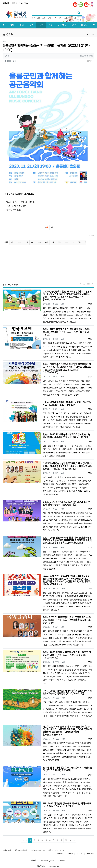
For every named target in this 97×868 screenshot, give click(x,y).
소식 (93, 35)
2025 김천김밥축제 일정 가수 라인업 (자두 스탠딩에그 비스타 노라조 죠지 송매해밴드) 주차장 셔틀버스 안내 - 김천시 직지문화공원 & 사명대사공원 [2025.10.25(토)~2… (67, 296)
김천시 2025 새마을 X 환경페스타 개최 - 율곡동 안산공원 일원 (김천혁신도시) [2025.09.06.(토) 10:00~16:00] (67, 655)
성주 (66, 242)
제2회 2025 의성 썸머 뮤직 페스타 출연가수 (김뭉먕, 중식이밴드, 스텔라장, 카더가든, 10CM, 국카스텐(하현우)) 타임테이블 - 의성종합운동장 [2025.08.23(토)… (68, 731)
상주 (76, 18)
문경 (65, 18)
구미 (49, 18)
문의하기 (80, 854)
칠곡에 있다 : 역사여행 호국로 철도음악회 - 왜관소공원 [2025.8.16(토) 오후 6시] (68, 769)
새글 (14, 3)
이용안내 (70, 854)
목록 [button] (90, 61)
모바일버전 (91, 854)
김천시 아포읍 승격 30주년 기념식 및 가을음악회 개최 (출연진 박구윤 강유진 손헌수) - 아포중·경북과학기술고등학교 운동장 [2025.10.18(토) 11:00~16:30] (67, 369)
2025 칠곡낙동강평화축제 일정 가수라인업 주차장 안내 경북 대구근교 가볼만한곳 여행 (66, 503)
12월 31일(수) (23, 3)
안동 (73, 242)
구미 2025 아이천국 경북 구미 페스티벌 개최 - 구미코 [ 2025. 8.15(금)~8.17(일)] (67, 805)
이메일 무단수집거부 (38, 850)
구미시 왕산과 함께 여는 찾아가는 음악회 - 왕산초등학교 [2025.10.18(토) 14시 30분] (67, 404)
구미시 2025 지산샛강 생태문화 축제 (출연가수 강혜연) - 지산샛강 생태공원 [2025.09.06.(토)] (67, 692)
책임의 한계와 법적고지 (56, 850)
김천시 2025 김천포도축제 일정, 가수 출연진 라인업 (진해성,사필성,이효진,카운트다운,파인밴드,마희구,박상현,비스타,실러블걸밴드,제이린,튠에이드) (68, 540)
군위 (55, 18)
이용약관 (60, 854)
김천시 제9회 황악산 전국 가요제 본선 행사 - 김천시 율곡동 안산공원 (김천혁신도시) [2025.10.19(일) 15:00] (67, 332)
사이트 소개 (7, 850)
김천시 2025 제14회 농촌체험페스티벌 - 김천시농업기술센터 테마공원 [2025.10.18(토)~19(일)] (67, 436)
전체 (6, 242)
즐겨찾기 (6, 3)
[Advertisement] (48, 264)
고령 (44, 18)
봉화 (70, 18)
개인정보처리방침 (21, 850)
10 (66, 840)
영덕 (80, 242)
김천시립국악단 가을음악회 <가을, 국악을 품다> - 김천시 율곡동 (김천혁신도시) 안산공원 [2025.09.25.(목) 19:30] (67, 620)
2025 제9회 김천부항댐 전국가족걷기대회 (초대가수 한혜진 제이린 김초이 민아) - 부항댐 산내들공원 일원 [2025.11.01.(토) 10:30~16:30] (68, 466)
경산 (33, 18)
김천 (60, 18)
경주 (39, 18)
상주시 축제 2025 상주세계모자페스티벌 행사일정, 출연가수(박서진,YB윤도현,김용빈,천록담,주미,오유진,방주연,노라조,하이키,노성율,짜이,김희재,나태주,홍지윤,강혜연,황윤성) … (67, 580)
